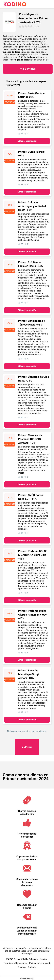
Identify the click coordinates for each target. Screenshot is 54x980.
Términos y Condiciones (16, 963)
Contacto (32, 967)
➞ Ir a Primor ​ (28, 69)
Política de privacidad (40, 963)
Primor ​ (27, 747)
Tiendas (43, 959)
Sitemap (22, 967)
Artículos (33, 959)
